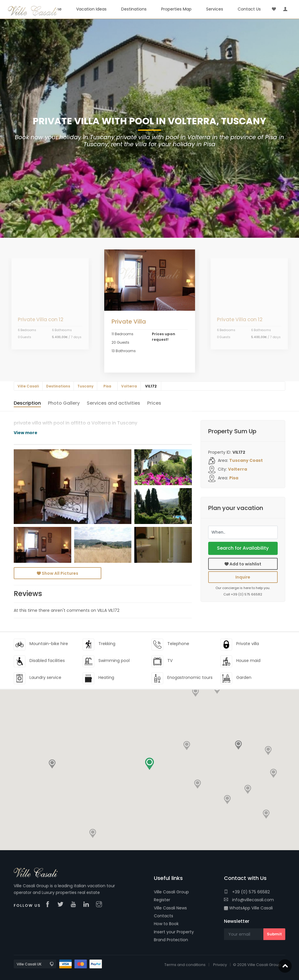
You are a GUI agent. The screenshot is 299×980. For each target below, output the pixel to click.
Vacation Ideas (91, 9)
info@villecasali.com (249, 900)
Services (215, 9)
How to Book (166, 924)
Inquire (243, 577)
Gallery (64, 403)
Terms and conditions (185, 965)
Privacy (220, 965)
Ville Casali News (170, 908)
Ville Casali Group (171, 892)
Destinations (134, 9)
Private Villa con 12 (40, 319)
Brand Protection (171, 940)
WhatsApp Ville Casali (248, 908)
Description (27, 403)
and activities (113, 403)
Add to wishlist (243, 564)
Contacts (164, 916)
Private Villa (129, 322)
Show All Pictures (58, 573)
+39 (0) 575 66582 (247, 892)
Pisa (234, 478)
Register (162, 900)
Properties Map (176, 9)
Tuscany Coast (246, 460)
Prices (154, 403)
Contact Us (249, 9)
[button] (187, 744)
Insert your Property (174, 932)
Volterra (238, 469)
